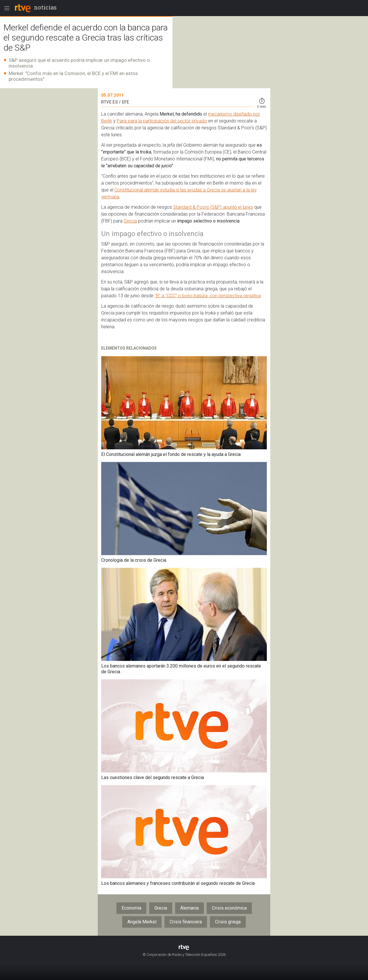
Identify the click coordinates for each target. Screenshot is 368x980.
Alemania (189, 908)
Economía (131, 908)
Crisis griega (228, 922)
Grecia (130, 221)
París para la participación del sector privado (162, 121)
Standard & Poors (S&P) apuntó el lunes (213, 207)
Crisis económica (229, 908)
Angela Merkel (142, 922)
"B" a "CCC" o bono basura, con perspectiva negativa (208, 296)
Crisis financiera (186, 922)
